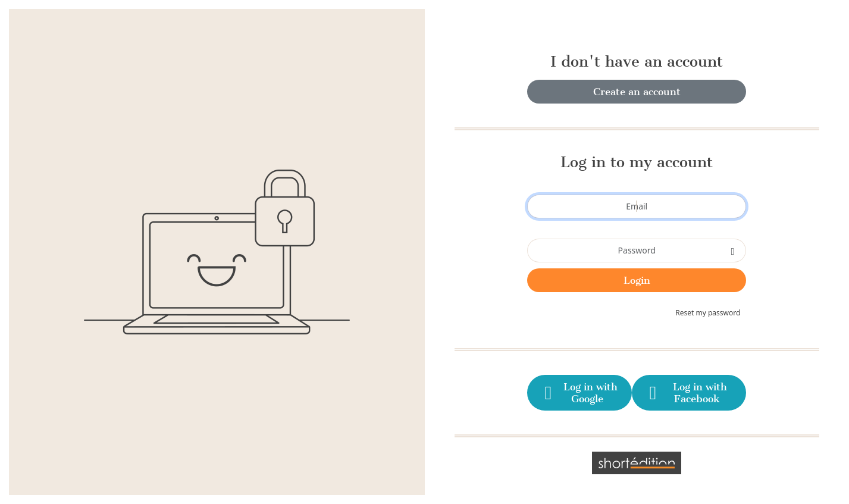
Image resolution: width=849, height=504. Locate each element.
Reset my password (708, 313)
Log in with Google (579, 393)
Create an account (637, 92)
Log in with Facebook (686, 393)
